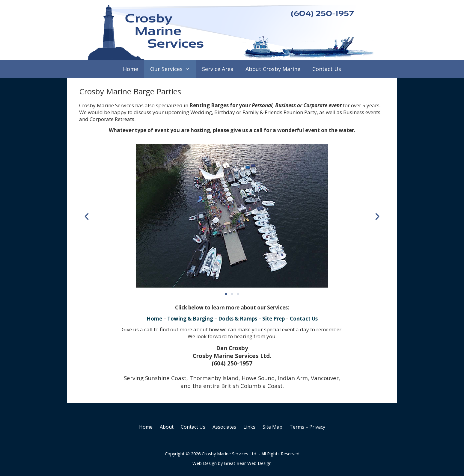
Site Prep (274, 319)
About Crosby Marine (273, 69)
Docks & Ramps (238, 319)
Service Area (218, 69)
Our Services (173, 69)
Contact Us (327, 69)
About (167, 427)
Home (131, 69)
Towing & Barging (190, 319)
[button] (87, 217)
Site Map (272, 427)
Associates (224, 427)
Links (249, 427)
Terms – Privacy (307, 427)
